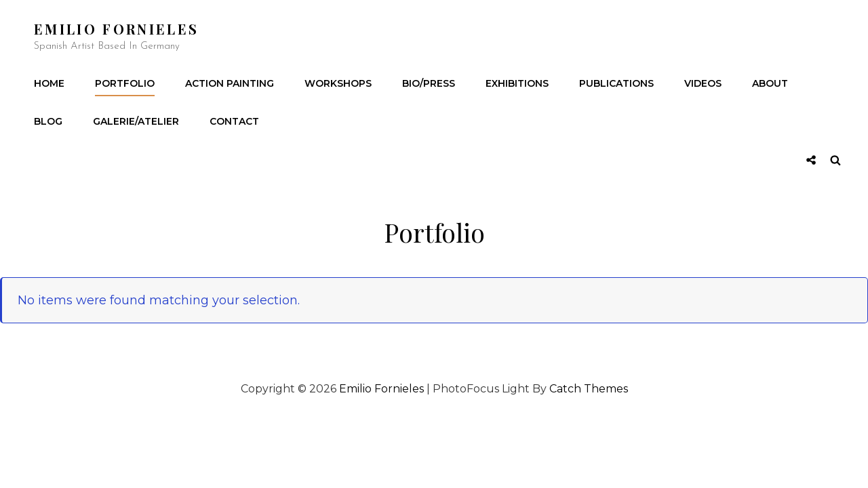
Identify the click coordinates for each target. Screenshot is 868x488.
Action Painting (230, 83)
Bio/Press (429, 83)
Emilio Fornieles (116, 29)
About (770, 83)
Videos (703, 83)
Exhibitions (517, 83)
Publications (616, 83)
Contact (234, 121)
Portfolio (125, 83)
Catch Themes (589, 389)
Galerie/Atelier (136, 121)
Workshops (338, 83)
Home (49, 83)
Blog (48, 121)
